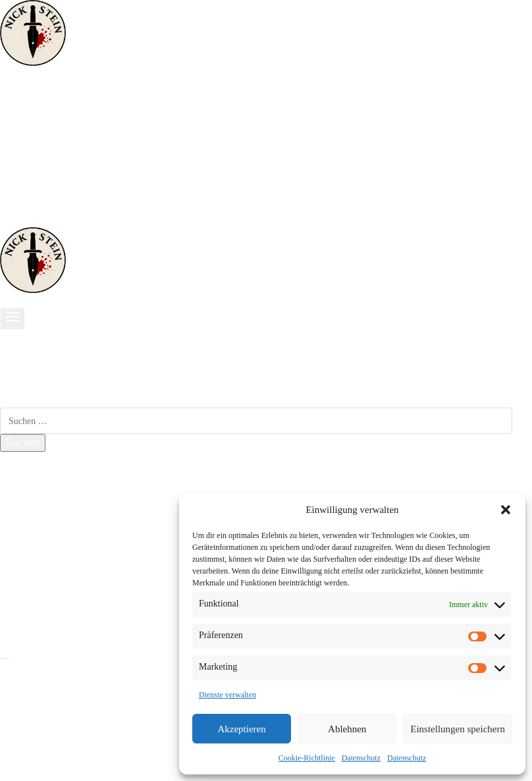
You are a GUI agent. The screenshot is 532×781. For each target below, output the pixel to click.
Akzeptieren (241, 729)
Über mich (38, 171)
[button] (506, 510)
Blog (25, 522)
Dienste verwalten (227, 695)
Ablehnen (347, 729)
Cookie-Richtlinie (307, 758)
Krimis (30, 114)
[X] (29, 612)
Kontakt (32, 535)
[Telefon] (51, 220)
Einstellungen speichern (458, 729)
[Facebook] (11, 220)
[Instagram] (29, 220)
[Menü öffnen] (13, 319)
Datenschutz (361, 758)
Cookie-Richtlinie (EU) (69, 578)
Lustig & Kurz (48, 157)
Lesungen (36, 507)
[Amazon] (42, 220)
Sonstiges (36, 185)
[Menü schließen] (5, 659)
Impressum (40, 550)
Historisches (42, 142)
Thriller (31, 128)
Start (24, 100)
